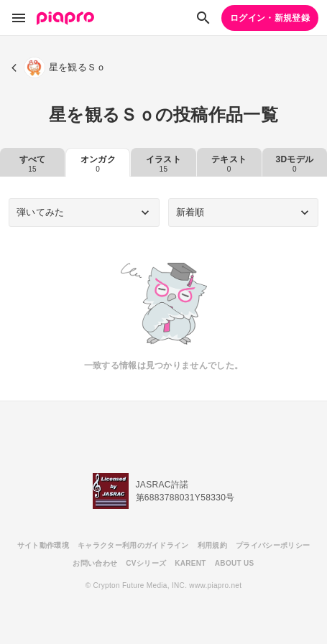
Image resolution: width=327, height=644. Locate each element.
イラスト (163, 164)
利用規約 (212, 545)
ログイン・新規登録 (270, 18)
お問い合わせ (95, 563)
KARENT (190, 563)
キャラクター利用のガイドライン (133, 545)
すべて (33, 164)
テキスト (229, 164)
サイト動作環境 (43, 545)
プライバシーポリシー (273, 545)
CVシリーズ (146, 563)
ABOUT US (235, 563)
